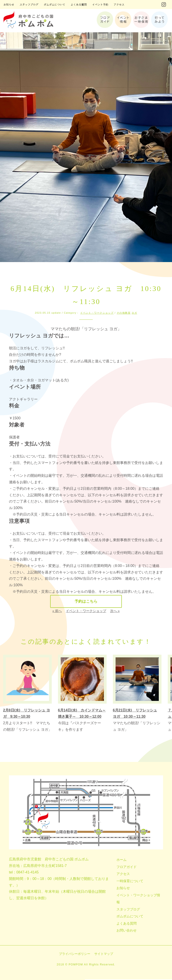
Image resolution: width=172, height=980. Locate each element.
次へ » (115, 611)
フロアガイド (127, 867)
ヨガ (134, 313)
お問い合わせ (127, 931)
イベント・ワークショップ (97, 313)
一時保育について (130, 882)
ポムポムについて (130, 917)
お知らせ (123, 889)
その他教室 (124, 313)
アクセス (123, 874)
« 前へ (57, 611)
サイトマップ (104, 954)
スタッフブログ (128, 910)
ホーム (121, 860)
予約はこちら (86, 602)
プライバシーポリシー (75, 954)
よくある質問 (127, 924)
